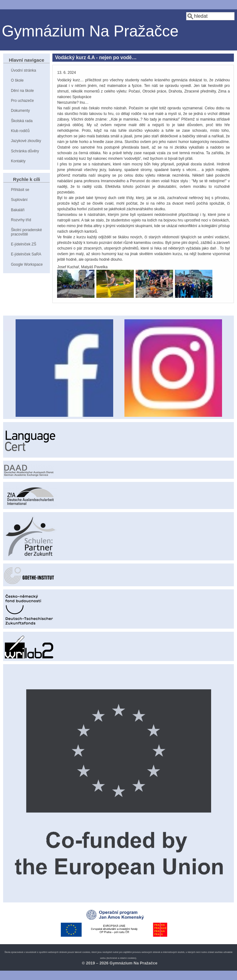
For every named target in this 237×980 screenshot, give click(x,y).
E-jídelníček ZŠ (24, 244)
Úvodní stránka (24, 70)
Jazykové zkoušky (26, 141)
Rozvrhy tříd (21, 220)
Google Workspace (27, 264)
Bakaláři (18, 210)
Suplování (19, 200)
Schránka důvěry (25, 151)
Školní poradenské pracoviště (26, 232)
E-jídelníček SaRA (26, 254)
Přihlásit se (20, 190)
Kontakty (18, 161)
